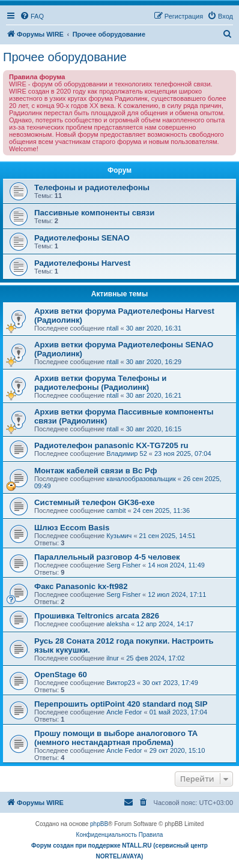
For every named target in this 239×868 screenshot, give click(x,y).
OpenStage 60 (61, 675)
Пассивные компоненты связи (94, 213)
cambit (116, 510)
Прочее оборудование (65, 57)
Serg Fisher (123, 565)
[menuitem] (32, 16)
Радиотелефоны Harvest (82, 263)
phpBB (99, 824)
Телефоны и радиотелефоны (92, 187)
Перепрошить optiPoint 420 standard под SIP (121, 704)
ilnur (113, 658)
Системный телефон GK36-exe (95, 502)
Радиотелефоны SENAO (82, 238)
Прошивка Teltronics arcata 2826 (97, 616)
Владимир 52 (127, 453)
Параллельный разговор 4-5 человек (107, 557)
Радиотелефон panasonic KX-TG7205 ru (111, 445)
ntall (112, 328)
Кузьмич (119, 536)
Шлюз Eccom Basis (72, 528)
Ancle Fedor (124, 712)
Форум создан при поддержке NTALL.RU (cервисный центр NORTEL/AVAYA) (119, 851)
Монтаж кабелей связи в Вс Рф (95, 471)
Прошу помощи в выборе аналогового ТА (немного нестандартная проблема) (116, 738)
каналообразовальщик (141, 479)
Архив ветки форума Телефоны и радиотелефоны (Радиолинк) (100, 383)
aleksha (118, 624)
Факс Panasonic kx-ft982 (81, 586)
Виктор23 (121, 683)
